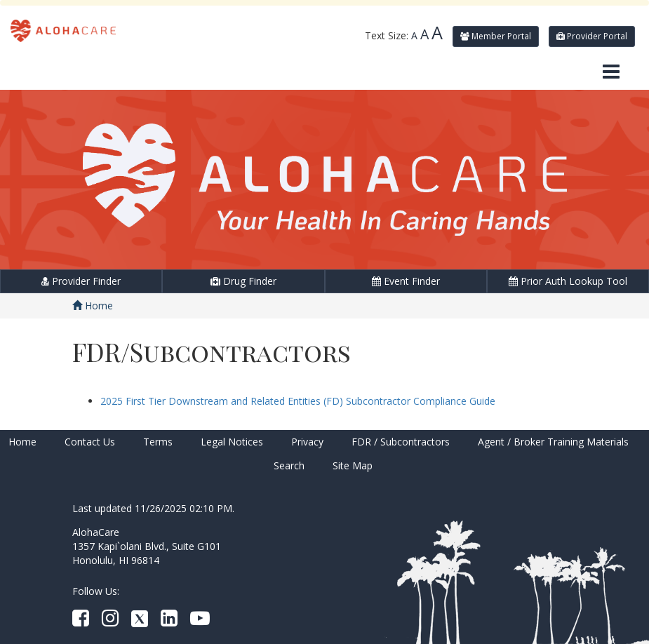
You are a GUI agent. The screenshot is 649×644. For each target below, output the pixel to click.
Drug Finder (243, 281)
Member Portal (496, 36)
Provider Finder (81, 281)
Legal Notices (232, 442)
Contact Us (90, 442)
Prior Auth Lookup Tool (568, 281)
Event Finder (406, 281)
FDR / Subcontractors (401, 442)
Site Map (353, 465)
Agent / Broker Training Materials (553, 442)
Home (93, 306)
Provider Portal (592, 36)
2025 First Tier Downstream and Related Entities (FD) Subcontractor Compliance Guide (298, 401)
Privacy (307, 442)
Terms (158, 442)
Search (289, 465)
